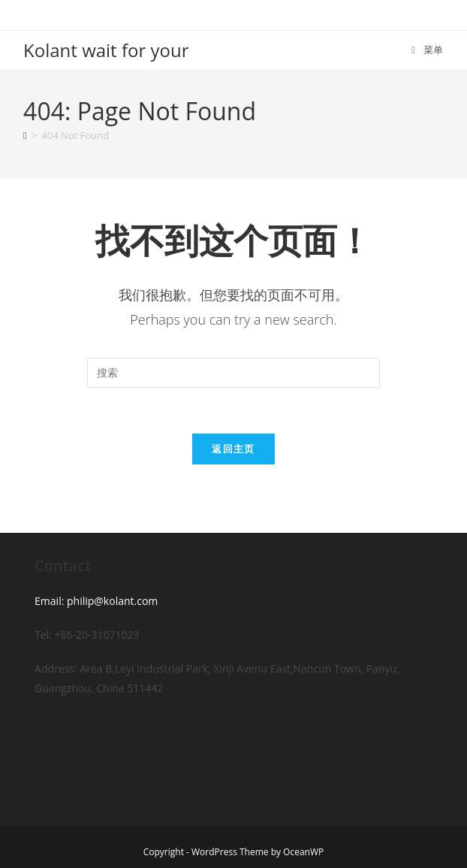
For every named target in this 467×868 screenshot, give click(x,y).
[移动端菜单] (428, 50)
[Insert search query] (234, 373)
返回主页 (233, 449)
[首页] (25, 135)
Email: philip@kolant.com (96, 601)
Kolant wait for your (106, 50)
